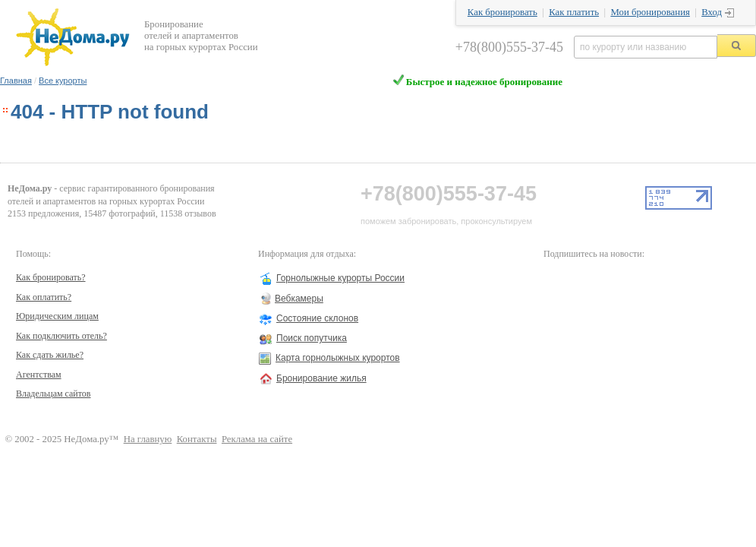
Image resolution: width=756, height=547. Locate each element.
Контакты (197, 439)
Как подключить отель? (61, 336)
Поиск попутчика (312, 338)
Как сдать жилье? (50, 355)
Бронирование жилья (321, 378)
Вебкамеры (299, 299)
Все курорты (63, 81)
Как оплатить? (44, 297)
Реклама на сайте (257, 439)
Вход (712, 12)
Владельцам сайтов (54, 394)
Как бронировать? (51, 277)
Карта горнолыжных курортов (338, 358)
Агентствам (39, 375)
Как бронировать (502, 12)
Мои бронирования (650, 12)
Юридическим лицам (57, 316)
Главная (16, 81)
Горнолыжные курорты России (340, 278)
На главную (148, 439)
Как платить (574, 12)
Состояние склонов (317, 318)
